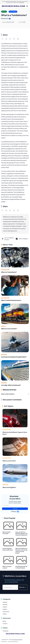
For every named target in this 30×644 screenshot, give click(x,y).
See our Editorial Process (8, 239)
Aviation (4, 355)
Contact (5, 624)
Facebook (6, 631)
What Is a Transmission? (9, 272)
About (4, 621)
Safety (3, 326)
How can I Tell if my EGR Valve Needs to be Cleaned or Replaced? (21, 533)
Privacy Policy (4, 642)
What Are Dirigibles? (9, 487)
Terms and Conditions (13, 642)
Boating (4, 383)
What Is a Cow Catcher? (9, 329)
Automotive (5, 270)
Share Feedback (22, 239)
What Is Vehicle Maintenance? (11, 300)
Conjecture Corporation (17, 640)
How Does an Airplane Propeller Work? (14, 357)
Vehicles (5, 602)
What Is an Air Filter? (9, 461)
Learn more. (22, 2)
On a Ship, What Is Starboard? (11, 385)
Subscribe (15, 509)
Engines (5, 609)
